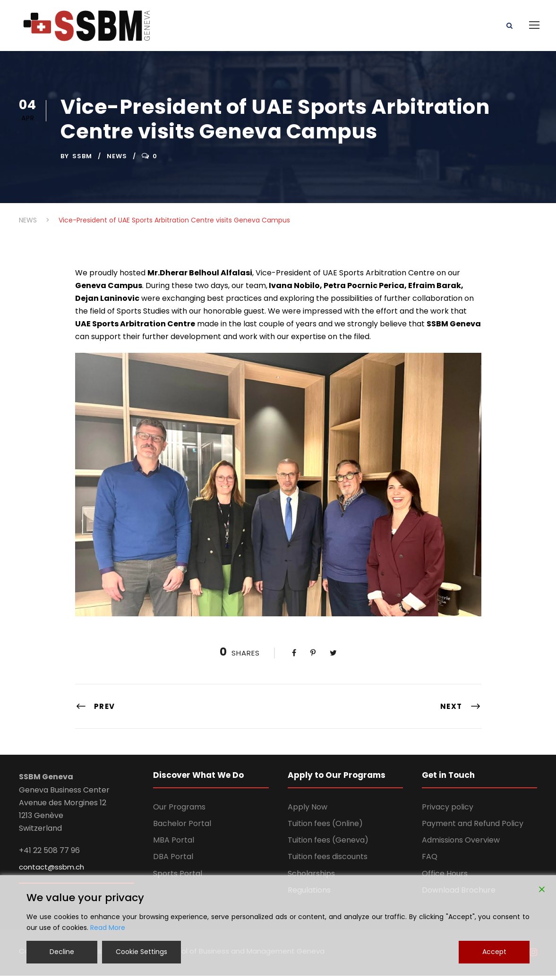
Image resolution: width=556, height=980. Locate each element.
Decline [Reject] (62, 952)
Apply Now (308, 811)
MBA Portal (174, 844)
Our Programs (179, 811)
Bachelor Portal (182, 828)
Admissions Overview (461, 844)
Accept (494, 952)
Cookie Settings (141, 952)
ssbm (82, 160)
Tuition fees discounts (328, 861)
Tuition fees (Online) (325, 828)
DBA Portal (173, 861)
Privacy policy (448, 811)
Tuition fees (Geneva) (328, 844)
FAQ (430, 861)
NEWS (117, 160)
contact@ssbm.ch (51, 871)
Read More (108, 928)
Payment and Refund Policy (473, 828)
